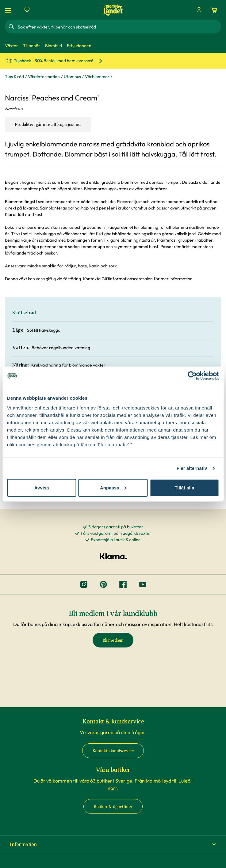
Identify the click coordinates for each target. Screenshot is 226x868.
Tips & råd (14, 77)
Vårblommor (97, 77)
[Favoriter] (27, 10)
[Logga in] (199, 10)
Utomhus (72, 77)
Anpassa (113, 487)
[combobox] (119, 27)
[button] (113, 844)
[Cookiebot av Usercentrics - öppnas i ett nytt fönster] (192, 376)
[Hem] (113, 10)
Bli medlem (113, 640)
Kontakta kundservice (113, 751)
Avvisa (42, 487)
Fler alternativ (192, 468)
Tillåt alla (184, 487)
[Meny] (9, 10)
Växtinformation (44, 77)
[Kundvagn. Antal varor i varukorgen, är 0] (214, 10)
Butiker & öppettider (113, 807)
